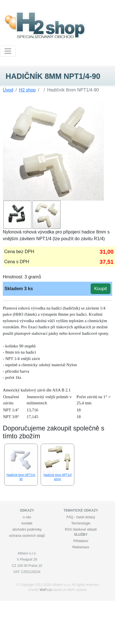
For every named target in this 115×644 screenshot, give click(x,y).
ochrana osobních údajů (27, 536)
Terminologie (81, 523)
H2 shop (27, 90)
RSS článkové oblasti (81, 530)
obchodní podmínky (27, 530)
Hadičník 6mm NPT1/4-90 (21, 463)
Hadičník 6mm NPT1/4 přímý (58, 463)
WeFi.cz (46, 590)
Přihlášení (81, 541)
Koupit (101, 289)
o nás (27, 517)
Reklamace (81, 547)
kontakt (27, 523)
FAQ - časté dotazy (81, 517)
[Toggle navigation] (8, 51)
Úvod (8, 90)
